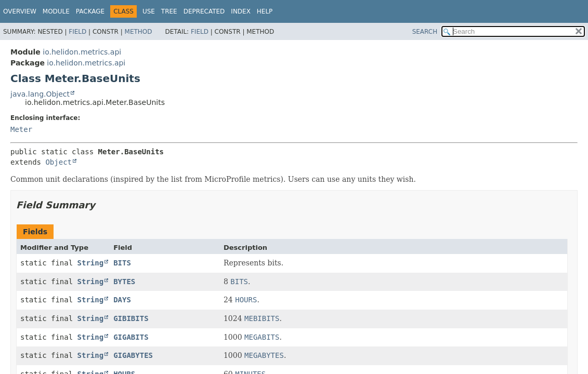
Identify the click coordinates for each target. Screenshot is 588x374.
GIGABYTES (133, 355)
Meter (21, 129)
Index (241, 11)
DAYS (122, 300)
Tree (169, 11)
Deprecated (204, 11)
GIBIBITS (131, 318)
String (91, 263)
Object (58, 162)
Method (139, 32)
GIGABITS (131, 337)
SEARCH (425, 32)
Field (77, 32)
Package (90, 11)
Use (149, 11)
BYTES (124, 282)
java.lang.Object (40, 94)
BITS (122, 263)
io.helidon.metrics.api (82, 52)
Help (265, 11)
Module (56, 11)
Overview (20, 11)
